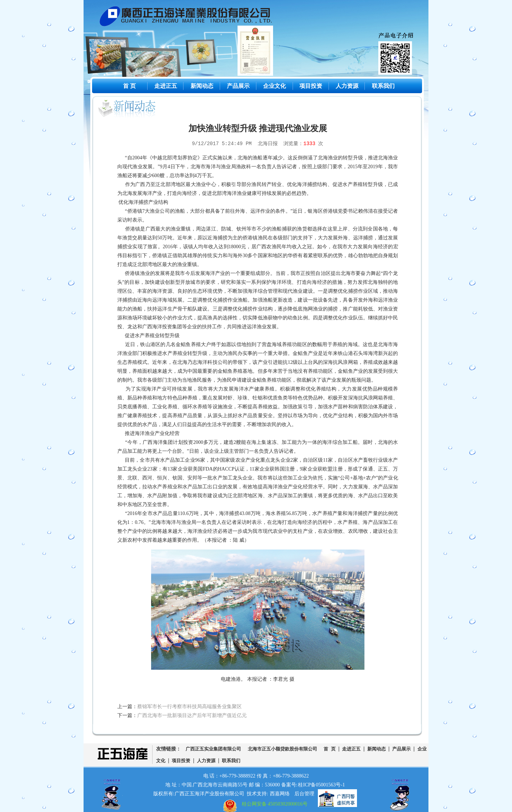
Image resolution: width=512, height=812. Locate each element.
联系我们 (383, 86)
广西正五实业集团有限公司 (213, 749)
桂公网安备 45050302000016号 (275, 804)
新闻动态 (202, 86)
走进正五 (166, 86)
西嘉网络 (280, 794)
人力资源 (347, 86)
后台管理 (304, 794)
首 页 (129, 86)
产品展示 (238, 86)
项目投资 (311, 86)
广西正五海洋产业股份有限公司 (191, 18)
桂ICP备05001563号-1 (321, 785)
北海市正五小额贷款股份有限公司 (282, 749)
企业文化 (274, 86)
